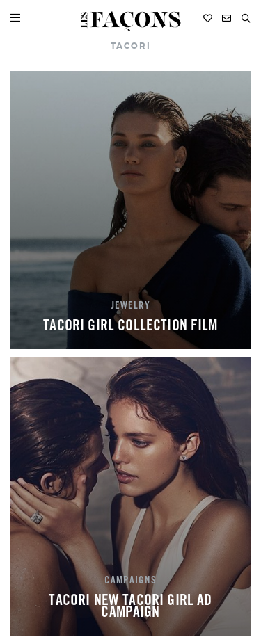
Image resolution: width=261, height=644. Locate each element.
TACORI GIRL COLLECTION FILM (130, 327)
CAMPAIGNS (130, 581)
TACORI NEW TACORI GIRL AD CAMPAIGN (130, 608)
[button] (246, 18)
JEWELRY (131, 307)
